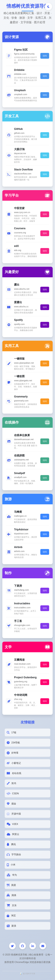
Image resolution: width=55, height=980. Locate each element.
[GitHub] (23, 946)
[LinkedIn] (33, 946)
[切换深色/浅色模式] (48, 7)
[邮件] (43, 946)
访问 (45, 56)
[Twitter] (12, 946)
